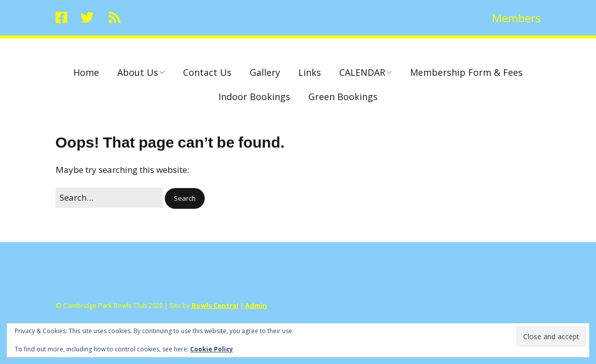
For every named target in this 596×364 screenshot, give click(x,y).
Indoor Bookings (254, 97)
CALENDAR (362, 72)
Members (516, 18)
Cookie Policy (212, 349)
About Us (138, 72)
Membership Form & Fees (466, 72)
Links (310, 72)
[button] (185, 198)
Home (86, 72)
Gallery (265, 72)
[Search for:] (109, 197)
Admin (256, 305)
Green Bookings (343, 97)
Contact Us (207, 72)
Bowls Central (215, 305)
